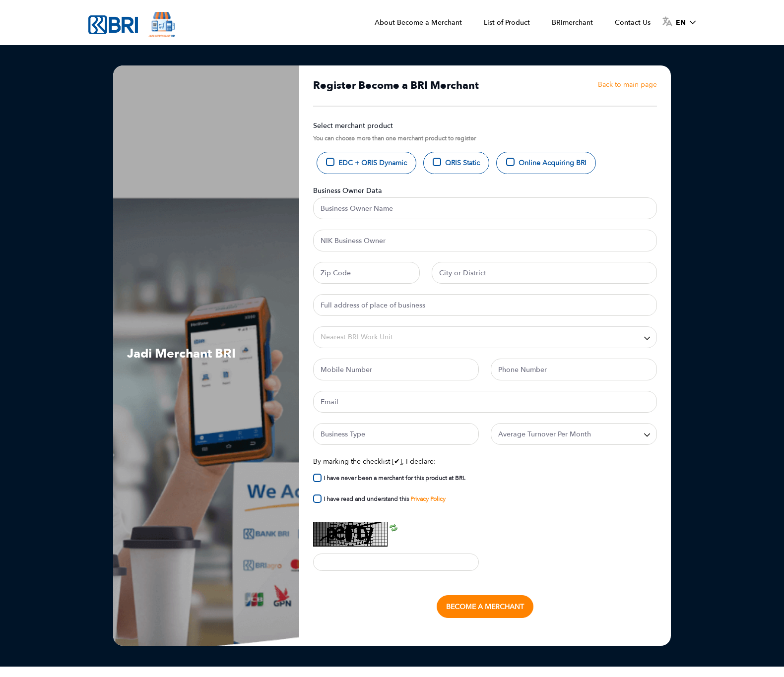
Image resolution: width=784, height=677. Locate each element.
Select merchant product (353, 126)
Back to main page (627, 85)
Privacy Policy (428, 499)
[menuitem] (418, 23)
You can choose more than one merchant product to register (394, 138)
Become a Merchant (485, 607)
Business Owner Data (348, 191)
